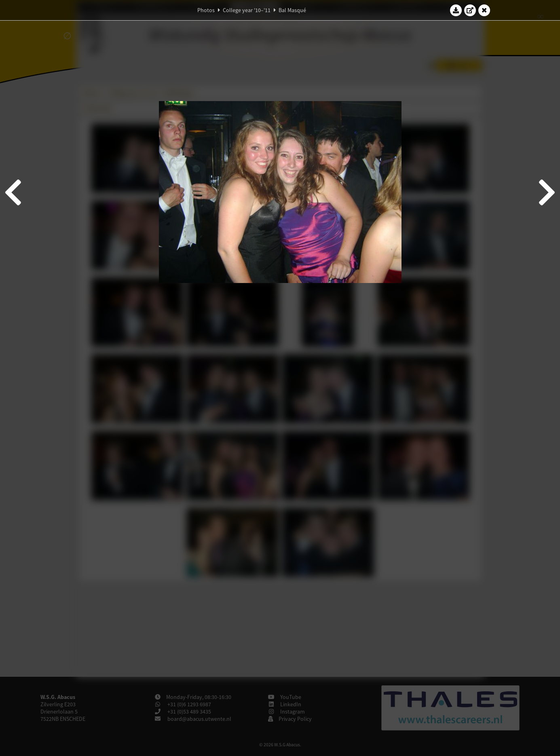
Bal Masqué (292, 10)
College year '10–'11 (247, 10)
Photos (206, 10)
